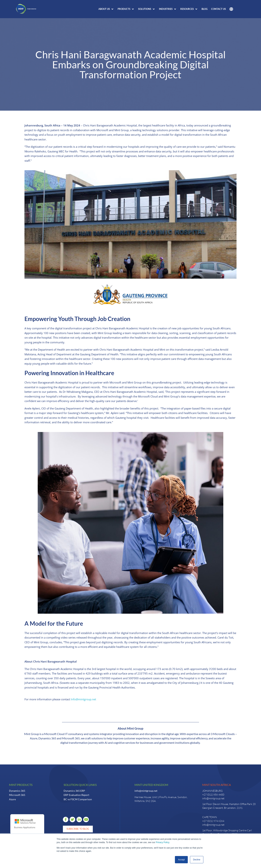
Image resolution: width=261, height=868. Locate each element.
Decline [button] (197, 860)
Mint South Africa (217, 785)
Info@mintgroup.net (83, 699)
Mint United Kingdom (151, 785)
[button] (106, 9)
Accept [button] (181, 860)
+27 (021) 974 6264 (213, 821)
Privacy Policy (162, 842)
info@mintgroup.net (146, 791)
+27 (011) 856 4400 (213, 795)
